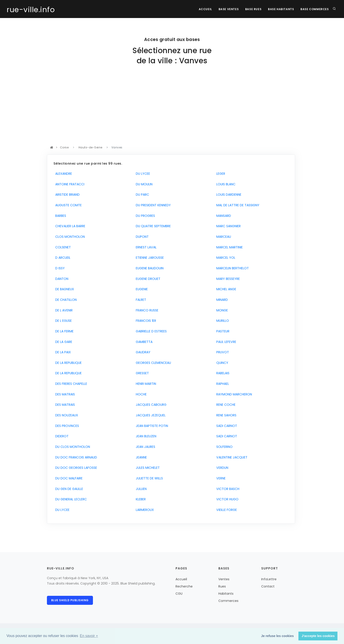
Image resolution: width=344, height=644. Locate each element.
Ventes (224, 579)
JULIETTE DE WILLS (148, 478)
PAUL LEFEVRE (225, 342)
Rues (222, 586)
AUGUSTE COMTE (68, 205)
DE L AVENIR (63, 310)
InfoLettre (269, 579)
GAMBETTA (143, 342)
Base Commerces (315, 9)
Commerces (228, 601)
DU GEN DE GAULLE (68, 489)
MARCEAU (223, 237)
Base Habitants (281, 9)
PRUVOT (222, 352)
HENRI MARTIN (145, 384)
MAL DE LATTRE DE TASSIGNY (237, 205)
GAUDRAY (142, 352)
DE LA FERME (63, 331)
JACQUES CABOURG (150, 405)
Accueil (204, 9)
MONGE (221, 310)
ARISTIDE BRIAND (67, 195)
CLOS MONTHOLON (69, 237)
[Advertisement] (171, 111)
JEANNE (140, 457)
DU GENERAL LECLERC (70, 499)
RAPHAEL (222, 384)
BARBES (60, 216)
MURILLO (222, 321)
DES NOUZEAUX (66, 415)
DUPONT (141, 237)
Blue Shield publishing (70, 600)
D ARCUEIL (62, 258)
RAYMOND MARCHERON (233, 394)
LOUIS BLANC (225, 184)
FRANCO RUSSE (146, 310)
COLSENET (62, 247)
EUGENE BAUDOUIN (149, 268)
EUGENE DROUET (147, 279)
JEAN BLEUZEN (145, 436)
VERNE (220, 478)
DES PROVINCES (66, 426)
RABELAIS (222, 373)
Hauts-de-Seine (90, 147)
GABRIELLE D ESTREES (150, 331)
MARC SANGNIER (228, 226)
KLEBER (140, 499)
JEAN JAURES (145, 447)
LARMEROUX (144, 510)
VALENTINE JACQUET (231, 457)
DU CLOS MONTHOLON (72, 447)
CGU (179, 594)
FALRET (140, 300)
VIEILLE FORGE (226, 510)
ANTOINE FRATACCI (69, 184)
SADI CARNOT (226, 426)
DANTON (61, 279)
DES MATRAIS (64, 394)
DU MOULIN (143, 184)
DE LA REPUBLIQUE (68, 363)
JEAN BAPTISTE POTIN (151, 426)
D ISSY (59, 268)
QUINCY (221, 363)
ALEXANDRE (63, 174)
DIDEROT (61, 436)
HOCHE (140, 394)
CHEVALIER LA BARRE (69, 226)
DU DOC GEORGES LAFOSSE (75, 468)
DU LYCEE (61, 510)
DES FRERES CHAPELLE (70, 384)
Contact (268, 586)
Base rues (253, 9)
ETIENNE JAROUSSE (149, 258)
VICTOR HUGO (226, 499)
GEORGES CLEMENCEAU (152, 363)
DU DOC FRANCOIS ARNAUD (75, 457)
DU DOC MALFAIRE (68, 478)
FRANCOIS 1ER (145, 321)
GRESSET (141, 373)
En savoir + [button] (89, 636)
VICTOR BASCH (227, 489)
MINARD (221, 300)
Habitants (226, 594)
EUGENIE (141, 289)
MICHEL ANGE (225, 289)
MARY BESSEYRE (227, 279)
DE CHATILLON (65, 300)
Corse (64, 147)
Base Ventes (228, 9)
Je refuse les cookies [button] (278, 636)
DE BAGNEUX (64, 289)
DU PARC (142, 195)
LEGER (220, 174)
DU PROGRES (144, 216)
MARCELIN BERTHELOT (232, 268)
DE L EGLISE (63, 321)
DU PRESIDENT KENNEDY (152, 205)
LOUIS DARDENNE (228, 195)
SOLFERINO (224, 447)
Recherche (184, 586)
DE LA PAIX (62, 352)
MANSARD (223, 216)
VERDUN (221, 468)
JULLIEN (140, 489)
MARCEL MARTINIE (229, 247)
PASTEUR (222, 331)
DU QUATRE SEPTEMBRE (152, 226)
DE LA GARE (63, 342)
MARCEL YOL (225, 258)
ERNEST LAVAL (145, 247)
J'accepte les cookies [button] (318, 636)
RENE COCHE (225, 405)
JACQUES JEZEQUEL (150, 415)
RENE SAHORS (225, 415)
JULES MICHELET (147, 468)
